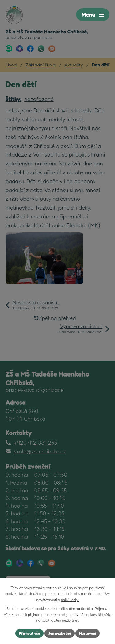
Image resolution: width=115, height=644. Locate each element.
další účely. (70, 600)
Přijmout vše (29, 633)
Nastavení (87, 633)
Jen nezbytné (59, 633)
